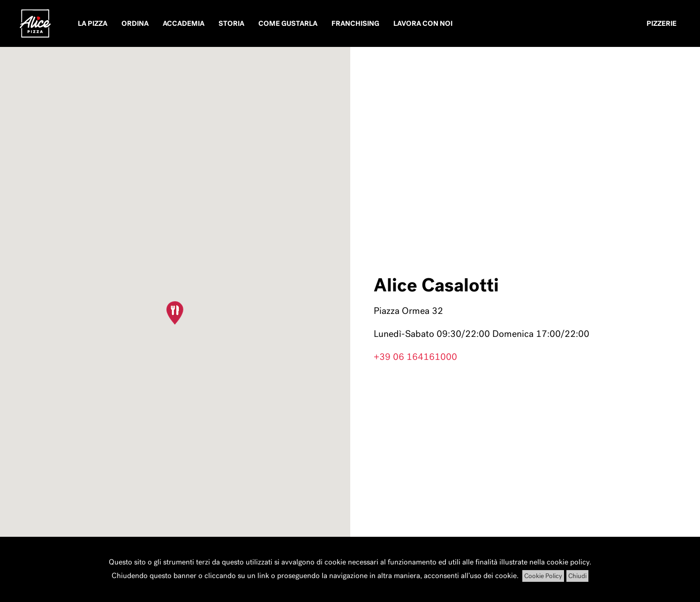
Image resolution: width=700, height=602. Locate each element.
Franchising (355, 23)
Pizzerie (662, 23)
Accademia (184, 23)
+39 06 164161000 (415, 357)
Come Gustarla (288, 23)
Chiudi (577, 576)
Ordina (135, 23)
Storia (231, 23)
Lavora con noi (423, 23)
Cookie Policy (543, 576)
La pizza (93, 23)
